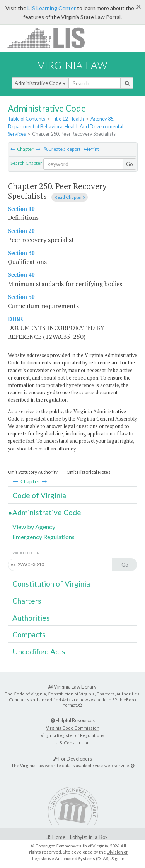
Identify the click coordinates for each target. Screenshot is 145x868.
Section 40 (21, 275)
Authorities (31, 618)
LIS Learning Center (52, 8)
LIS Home (55, 837)
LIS (50, 37)
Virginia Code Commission (73, 728)
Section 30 (21, 253)
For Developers (72, 759)
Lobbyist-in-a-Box (89, 837)
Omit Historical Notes (89, 472)
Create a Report (62, 149)
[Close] (139, 7)
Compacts (29, 634)
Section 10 (21, 209)
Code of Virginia (39, 495)
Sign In (118, 859)
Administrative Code (40, 83)
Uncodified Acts (39, 651)
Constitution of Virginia (51, 584)
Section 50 (21, 297)
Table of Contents (26, 119)
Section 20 (21, 231)
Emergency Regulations (43, 537)
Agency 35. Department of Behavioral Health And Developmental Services (66, 126)
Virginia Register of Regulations (72, 735)
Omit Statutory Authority (33, 472)
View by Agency (34, 527)
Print (91, 149)
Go (130, 164)
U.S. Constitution (73, 743)
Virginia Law (73, 65)
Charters (27, 601)
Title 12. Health (68, 119)
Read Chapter (70, 197)
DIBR (15, 319)
